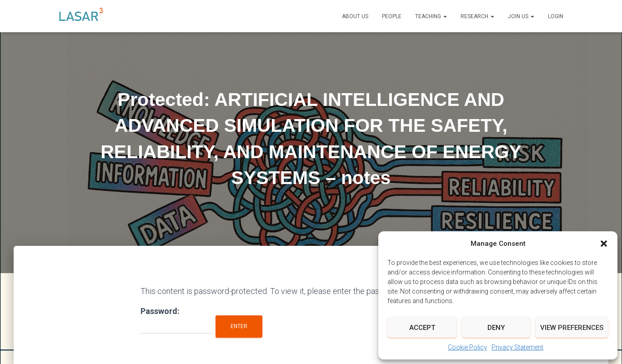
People (392, 16)
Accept (422, 328)
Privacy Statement (517, 347)
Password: (177, 320)
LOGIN (556, 16)
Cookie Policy (467, 347)
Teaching (431, 16)
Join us (521, 16)
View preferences (572, 328)
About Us (355, 16)
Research (477, 16)
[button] (604, 244)
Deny (496, 328)
